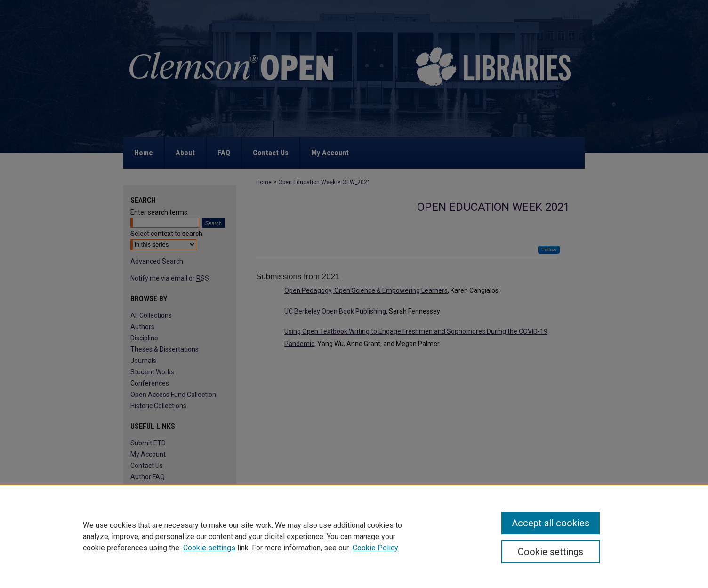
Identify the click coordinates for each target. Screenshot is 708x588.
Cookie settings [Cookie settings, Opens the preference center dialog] (551, 552)
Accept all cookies (551, 523)
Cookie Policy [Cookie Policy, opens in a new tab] (375, 548)
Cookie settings (209, 548)
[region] (354, 536)
